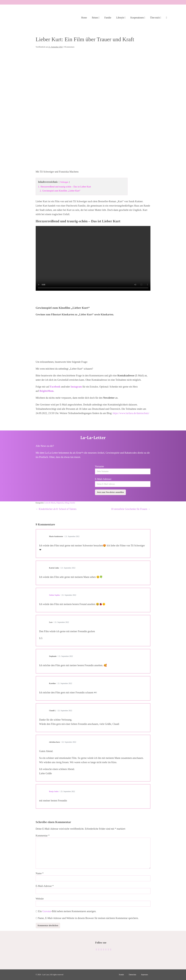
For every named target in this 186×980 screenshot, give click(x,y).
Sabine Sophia (54, 595)
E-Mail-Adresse (45, 886)
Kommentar (43, 836)
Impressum (144, 975)
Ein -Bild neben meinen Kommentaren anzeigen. (67, 911)
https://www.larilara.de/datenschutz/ (131, 413)
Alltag (67, 503)
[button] (166, 18)
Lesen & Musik (50, 503)
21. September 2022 (72, 536)
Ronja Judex (54, 791)
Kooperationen (138, 18)
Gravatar (47, 911)
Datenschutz (132, 975)
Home (84, 18)
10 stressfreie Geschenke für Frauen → (131, 509)
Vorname (99, 466)
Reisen (96, 18)
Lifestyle (121, 18)
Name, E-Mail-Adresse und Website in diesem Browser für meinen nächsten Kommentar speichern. (88, 918)
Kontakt (121, 975)
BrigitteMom (46, 391)
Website (40, 899)
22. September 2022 (65, 711)
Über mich (155, 18)
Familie (108, 18)
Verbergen (64, 182)
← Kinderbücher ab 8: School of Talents (56, 509)
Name (40, 873)
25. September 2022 (67, 791)
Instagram (77, 387)
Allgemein (60, 503)
